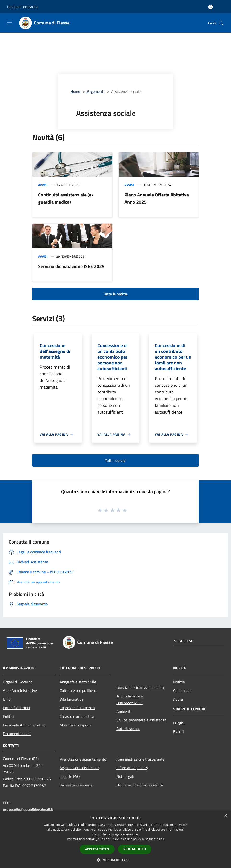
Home (75, 91)
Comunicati (182, 690)
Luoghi (179, 723)
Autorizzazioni (128, 729)
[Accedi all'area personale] (211, 7)
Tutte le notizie (115, 294)
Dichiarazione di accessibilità (140, 785)
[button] (115, 860)
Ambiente (124, 711)
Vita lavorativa (72, 699)
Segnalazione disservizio (79, 768)
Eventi (179, 731)
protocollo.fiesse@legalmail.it (28, 809)
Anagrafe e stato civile (78, 682)
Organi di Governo (18, 682)
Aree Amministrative (20, 690)
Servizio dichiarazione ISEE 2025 (71, 266)
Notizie (179, 682)
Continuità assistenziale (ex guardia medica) (66, 198)
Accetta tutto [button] (97, 849)
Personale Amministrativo (24, 725)
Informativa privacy (132, 768)
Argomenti (96, 91)
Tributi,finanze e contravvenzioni (130, 699)
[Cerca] (221, 23)
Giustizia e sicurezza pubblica (140, 687)
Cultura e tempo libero (78, 690)
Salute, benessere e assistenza (141, 720)
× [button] (226, 816)
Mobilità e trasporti (75, 725)
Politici (8, 716)
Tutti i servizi (116, 460)
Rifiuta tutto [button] (135, 849)
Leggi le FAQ (70, 776)
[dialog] (115, 839)
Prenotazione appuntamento (83, 759)
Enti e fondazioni (17, 708)
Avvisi (43, 185)
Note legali (125, 776)
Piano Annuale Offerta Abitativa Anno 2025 (157, 198)
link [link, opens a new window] (162, 839)
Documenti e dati (17, 734)
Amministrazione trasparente (140, 759)
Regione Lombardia (23, 7)
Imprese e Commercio (77, 708)
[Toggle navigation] (10, 23)
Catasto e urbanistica (77, 716)
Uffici (7, 699)
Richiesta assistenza (76, 785)
